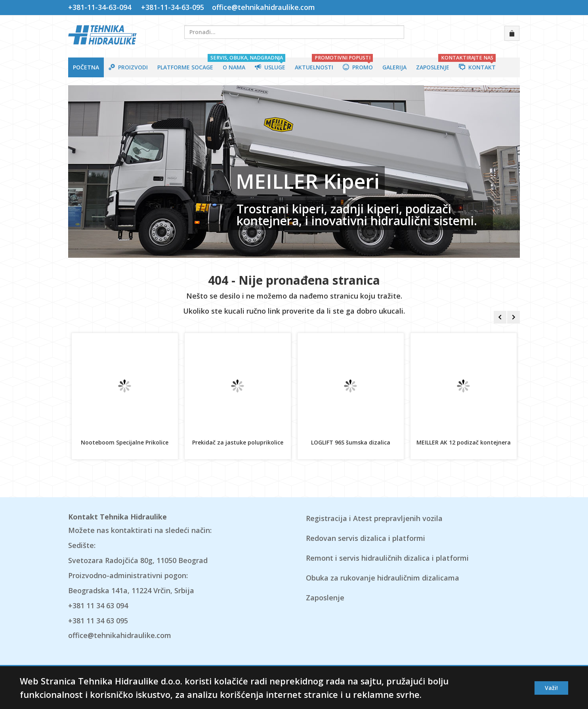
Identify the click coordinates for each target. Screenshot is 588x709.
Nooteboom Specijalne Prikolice (125, 442)
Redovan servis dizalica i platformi (366, 538)
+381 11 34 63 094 (98, 606)
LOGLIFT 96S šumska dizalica (351, 442)
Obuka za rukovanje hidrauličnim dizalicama (383, 578)
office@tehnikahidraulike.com (262, 7)
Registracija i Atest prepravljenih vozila (374, 518)
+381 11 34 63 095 (98, 621)
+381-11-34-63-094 (102, 7)
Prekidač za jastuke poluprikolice (238, 442)
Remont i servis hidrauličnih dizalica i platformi (387, 558)
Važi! (551, 688)
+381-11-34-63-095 (173, 7)
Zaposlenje (325, 598)
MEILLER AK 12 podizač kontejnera (464, 442)
